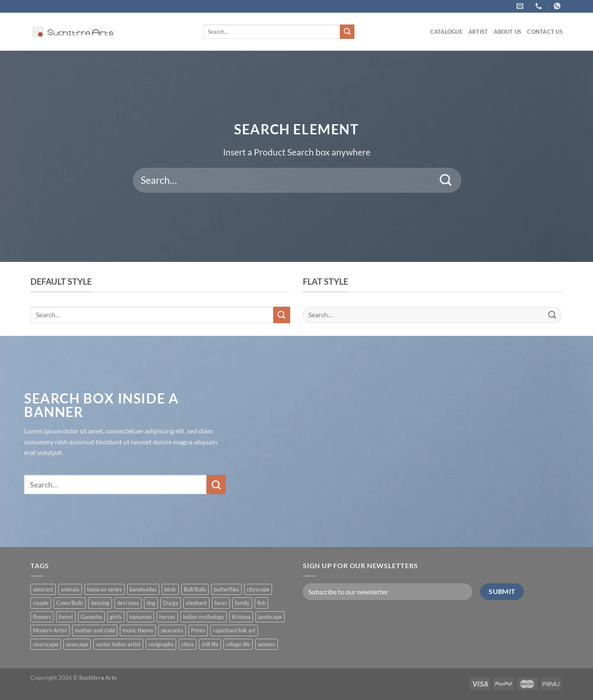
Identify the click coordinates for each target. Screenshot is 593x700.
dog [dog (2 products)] (151, 603)
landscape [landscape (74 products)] (270, 617)
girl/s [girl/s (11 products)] (116, 617)
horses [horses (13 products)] (167, 617)
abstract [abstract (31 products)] (43, 589)
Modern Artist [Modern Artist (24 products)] (50, 630)
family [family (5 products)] (242, 603)
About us (507, 32)
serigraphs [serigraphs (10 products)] (161, 644)
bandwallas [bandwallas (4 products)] (143, 589)
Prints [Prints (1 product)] (198, 630)
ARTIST (478, 32)
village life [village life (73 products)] (238, 644)
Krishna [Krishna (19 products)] (241, 617)
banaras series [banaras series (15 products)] (105, 589)
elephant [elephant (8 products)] (196, 603)
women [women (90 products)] (267, 644)
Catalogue (446, 32)
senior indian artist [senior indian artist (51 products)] (118, 644)
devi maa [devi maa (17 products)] (128, 603)
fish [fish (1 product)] (261, 603)
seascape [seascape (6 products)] (77, 644)
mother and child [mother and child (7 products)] (95, 630)
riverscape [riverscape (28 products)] (46, 644)
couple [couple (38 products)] (41, 603)
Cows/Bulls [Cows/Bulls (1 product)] (70, 603)
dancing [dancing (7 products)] (100, 603)
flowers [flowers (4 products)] (42, 617)
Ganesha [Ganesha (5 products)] (91, 617)
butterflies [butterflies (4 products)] (226, 589)
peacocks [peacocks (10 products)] (172, 630)
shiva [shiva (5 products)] (188, 644)
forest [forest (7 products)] (66, 617)
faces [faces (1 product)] (221, 603)
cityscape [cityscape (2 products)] (258, 589)
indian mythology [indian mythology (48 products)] (204, 617)
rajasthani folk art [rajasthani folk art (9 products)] (234, 630)
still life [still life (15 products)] (210, 644)
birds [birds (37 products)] (170, 589)
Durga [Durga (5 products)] (171, 603)
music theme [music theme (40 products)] (138, 630)
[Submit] (347, 32)
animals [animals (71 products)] (70, 589)
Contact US (545, 32)
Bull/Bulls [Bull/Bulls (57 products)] (195, 589)
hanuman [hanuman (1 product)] (140, 617)
